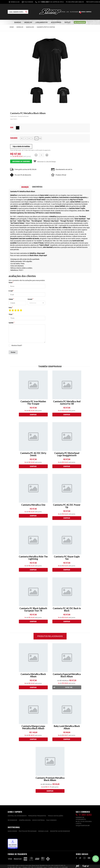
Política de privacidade (28, 831)
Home (12, 27)
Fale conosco (51, 820)
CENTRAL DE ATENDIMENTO (17, 816)
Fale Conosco (29, 2)
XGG (40, 138)
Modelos (20, 27)
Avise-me (62, 687)
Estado (30, 299)
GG (36, 138)
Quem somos (12, 831)
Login (68, 12)
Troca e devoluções (55, 816)
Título (10, 314)
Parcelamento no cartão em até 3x (52, 2)
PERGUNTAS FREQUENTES (37, 816)
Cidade (11, 299)
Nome (10, 282)
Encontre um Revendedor (60, 831)
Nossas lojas (43, 831)
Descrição (25, 187)
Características (37, 187)
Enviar (13, 352)
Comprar (33, 415)
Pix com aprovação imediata (75, 2)
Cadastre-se (62, 12)
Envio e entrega (38, 820)
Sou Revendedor (74, 12)
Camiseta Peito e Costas (46, 27)
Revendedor (12, 820)
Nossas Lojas (15, 2)
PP (22, 138)
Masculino (30, 27)
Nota (10, 308)
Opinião (11, 323)
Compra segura (25, 820)
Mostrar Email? (17, 345)
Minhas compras (86, 12)
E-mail (11, 291)
